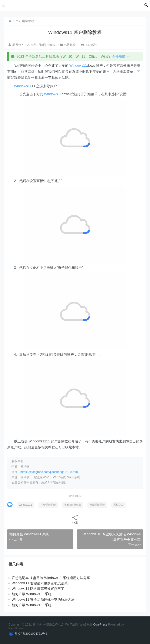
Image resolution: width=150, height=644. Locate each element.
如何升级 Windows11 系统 (29, 534)
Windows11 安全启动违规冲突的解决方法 (43, 600)
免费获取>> (121, 57)
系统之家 (119, 505)
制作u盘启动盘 (73, 505)
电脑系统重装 (97, 505)
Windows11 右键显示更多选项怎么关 (40, 583)
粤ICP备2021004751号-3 (31, 634)
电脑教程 (28, 21)
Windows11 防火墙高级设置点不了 (38, 589)
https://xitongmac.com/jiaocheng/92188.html (49, 472)
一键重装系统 (48, 505)
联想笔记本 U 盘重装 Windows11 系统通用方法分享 (51, 578)
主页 (13, 21)
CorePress (100, 624)
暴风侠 (15, 45)
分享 (75, 519)
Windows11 (78, 65)
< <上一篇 (16, 539)
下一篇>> (134, 545)
